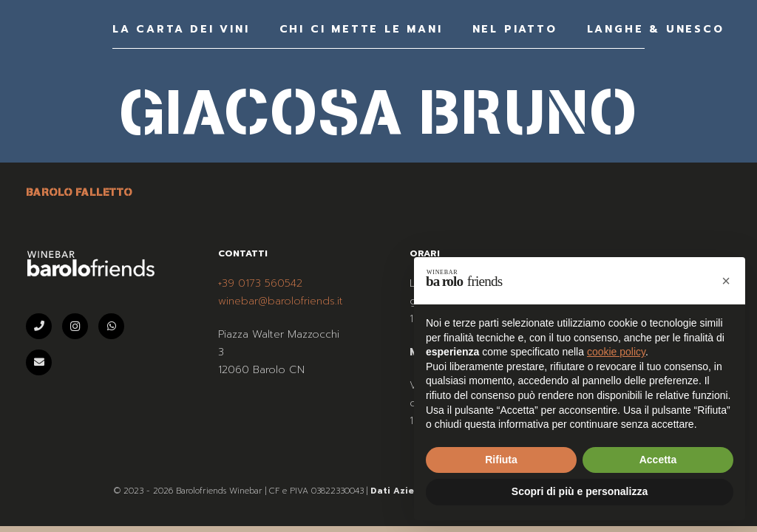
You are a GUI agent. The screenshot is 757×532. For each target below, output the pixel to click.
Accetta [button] (658, 460)
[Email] (39, 362)
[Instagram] (75, 326)
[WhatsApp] (111, 326)
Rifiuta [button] (501, 460)
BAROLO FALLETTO (79, 192)
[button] (726, 281)
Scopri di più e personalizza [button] (580, 491)
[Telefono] (39, 326)
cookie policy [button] (616, 352)
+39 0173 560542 (260, 283)
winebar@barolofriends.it (281, 301)
